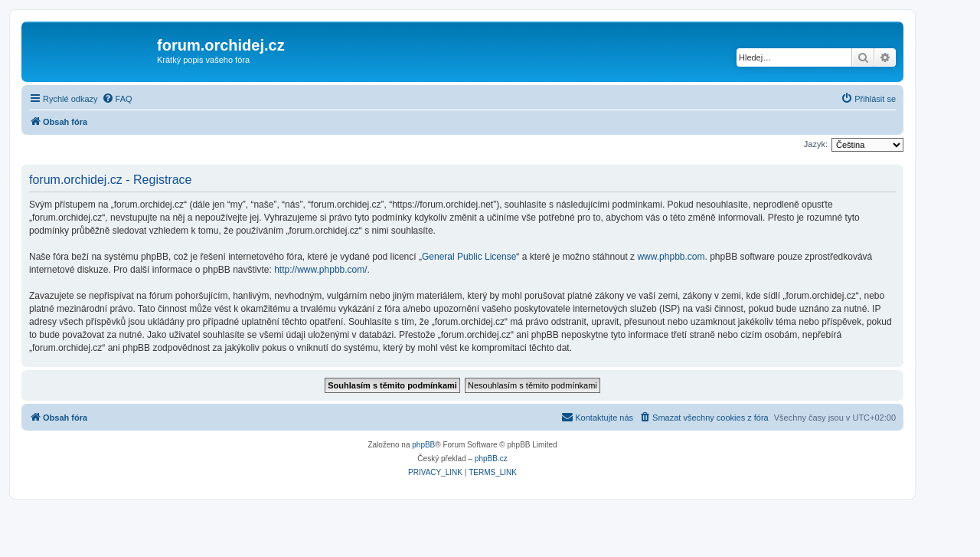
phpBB (423, 445)
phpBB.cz (491, 459)
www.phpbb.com (671, 257)
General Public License (469, 257)
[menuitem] (117, 99)
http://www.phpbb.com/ (320, 270)
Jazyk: (816, 144)
